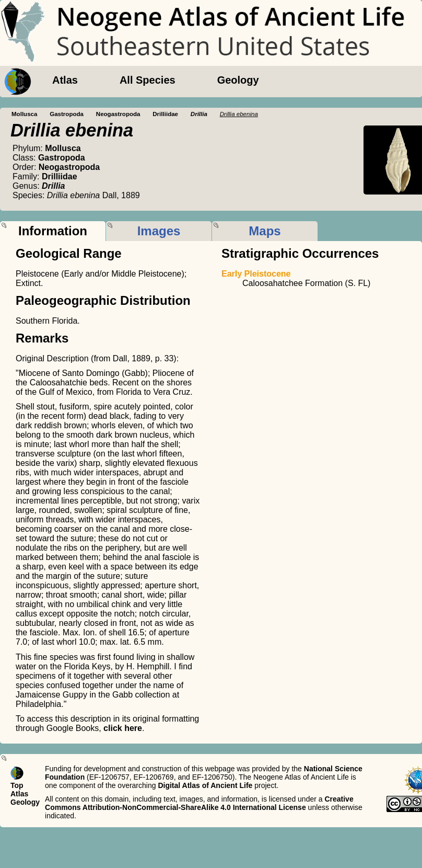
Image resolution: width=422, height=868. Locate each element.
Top (17, 785)
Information (53, 231)
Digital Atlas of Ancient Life (205, 785)
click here (123, 728)
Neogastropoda (118, 114)
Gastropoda (67, 114)
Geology (238, 80)
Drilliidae (165, 114)
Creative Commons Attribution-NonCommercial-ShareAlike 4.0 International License (199, 803)
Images (159, 231)
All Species (148, 80)
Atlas (65, 80)
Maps (265, 231)
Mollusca (24, 114)
